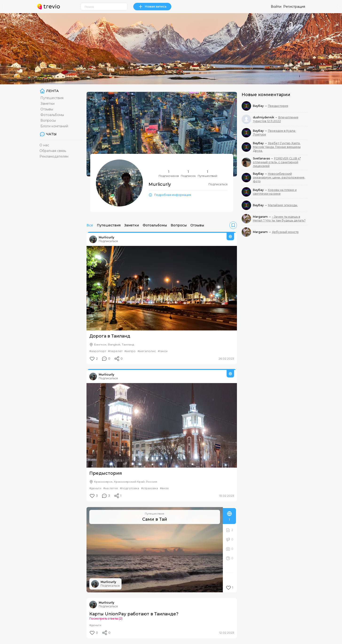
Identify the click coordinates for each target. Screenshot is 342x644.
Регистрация (294, 7)
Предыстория (106, 473)
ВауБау (259, 106)
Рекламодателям (54, 156)
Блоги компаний (54, 126)
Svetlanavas (262, 158)
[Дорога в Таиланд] (162, 288)
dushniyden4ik (264, 117)
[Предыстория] (162, 425)
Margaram (261, 217)
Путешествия (52, 98)
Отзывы (47, 109)
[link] (233, 225)
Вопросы (48, 120)
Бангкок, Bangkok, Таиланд (114, 344)
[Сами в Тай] (155, 550)
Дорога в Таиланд (110, 336)
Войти (276, 7)
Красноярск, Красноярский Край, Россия (126, 482)
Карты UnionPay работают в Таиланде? (134, 614)
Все (90, 225)
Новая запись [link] (152, 7)
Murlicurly (106, 237)
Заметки (47, 104)
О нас (44, 145)
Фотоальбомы (52, 115)
